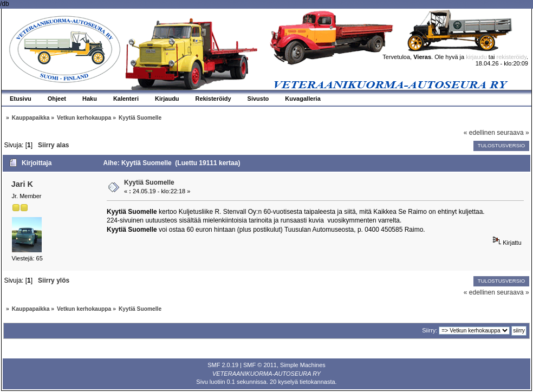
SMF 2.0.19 (223, 365)
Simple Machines (303, 365)
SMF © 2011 (260, 365)
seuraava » (513, 133)
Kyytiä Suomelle (149, 182)
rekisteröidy (512, 57)
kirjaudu (476, 57)
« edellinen (479, 133)
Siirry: (430, 330)
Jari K (22, 184)
